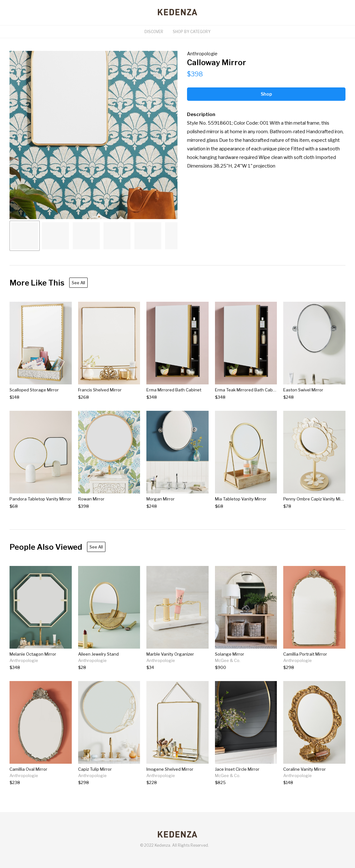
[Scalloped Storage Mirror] (34, 397)
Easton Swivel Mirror (303, 390)
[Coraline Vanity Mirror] (305, 783)
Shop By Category (192, 32)
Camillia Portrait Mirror (305, 654)
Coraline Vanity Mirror (305, 769)
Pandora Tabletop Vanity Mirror (40, 499)
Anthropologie (202, 54)
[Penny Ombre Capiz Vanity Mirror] (314, 506)
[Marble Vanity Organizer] (170, 668)
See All (78, 283)
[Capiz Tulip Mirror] (95, 783)
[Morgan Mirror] (161, 506)
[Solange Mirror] (230, 668)
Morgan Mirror (161, 499)
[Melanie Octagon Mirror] (33, 668)
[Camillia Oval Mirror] (28, 783)
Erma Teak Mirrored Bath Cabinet (248, 390)
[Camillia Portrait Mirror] (305, 668)
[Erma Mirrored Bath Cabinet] (174, 397)
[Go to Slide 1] (25, 236)
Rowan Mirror (91, 499)
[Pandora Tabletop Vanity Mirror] (40, 506)
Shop (266, 94)
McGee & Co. (228, 660)
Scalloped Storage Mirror (34, 390)
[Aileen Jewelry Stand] (98, 668)
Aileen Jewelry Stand (98, 654)
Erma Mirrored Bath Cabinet (174, 390)
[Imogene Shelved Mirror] (170, 783)
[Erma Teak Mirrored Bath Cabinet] (246, 397)
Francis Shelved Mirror (100, 390)
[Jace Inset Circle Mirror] (237, 783)
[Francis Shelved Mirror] (100, 397)
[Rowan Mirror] (91, 506)
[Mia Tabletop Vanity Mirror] (241, 506)
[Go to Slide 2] (55, 236)
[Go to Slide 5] (148, 236)
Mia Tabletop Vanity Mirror (241, 499)
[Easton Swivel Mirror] (303, 397)
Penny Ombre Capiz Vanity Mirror (315, 499)
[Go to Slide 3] (86, 236)
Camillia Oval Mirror (28, 769)
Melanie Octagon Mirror (33, 654)
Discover (154, 32)
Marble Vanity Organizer (170, 654)
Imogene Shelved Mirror (170, 769)
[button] (94, 135)
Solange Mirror (230, 654)
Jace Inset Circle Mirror (237, 769)
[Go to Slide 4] (117, 236)
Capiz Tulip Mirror (95, 769)
